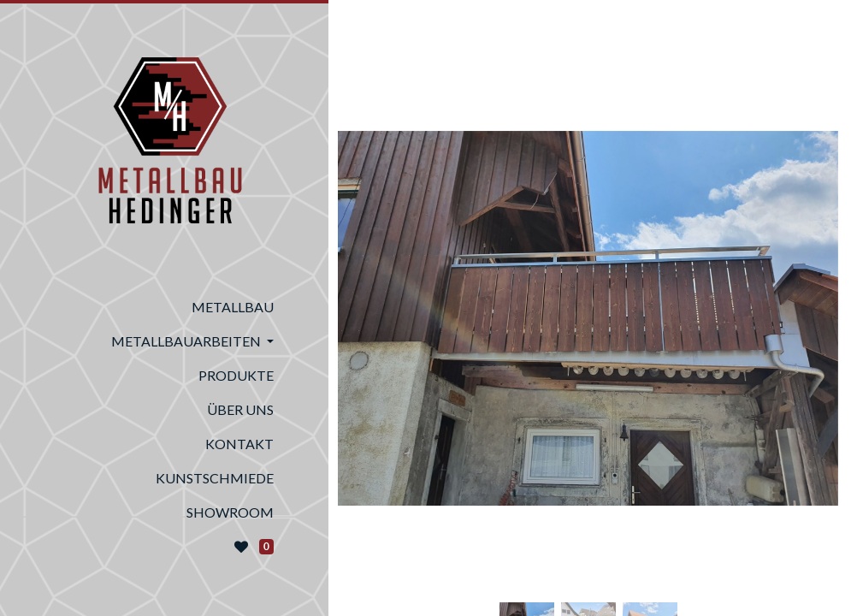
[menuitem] (164, 307)
